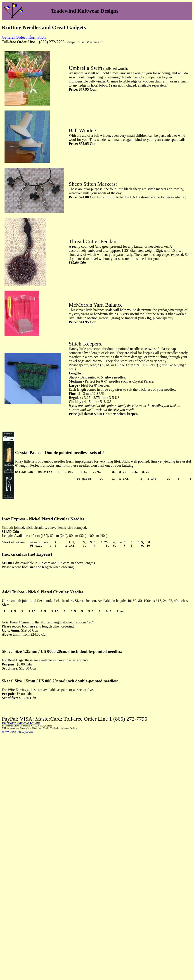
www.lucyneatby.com (17, 733)
